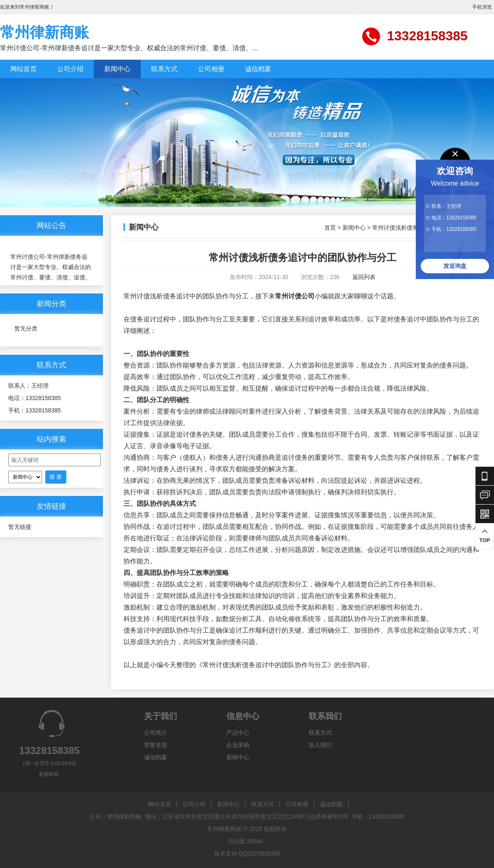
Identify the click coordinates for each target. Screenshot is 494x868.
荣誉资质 (156, 745)
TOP (485, 536)
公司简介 (156, 733)
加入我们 (320, 745)
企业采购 (238, 745)
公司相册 (211, 69)
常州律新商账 (44, 32)
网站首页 (23, 69)
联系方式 (164, 69)
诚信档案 (258, 69)
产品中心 (238, 733)
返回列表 (364, 277)
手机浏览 (482, 7)
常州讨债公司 (295, 296)
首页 (330, 228)
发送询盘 (455, 266)
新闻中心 (117, 69)
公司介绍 (70, 69)
